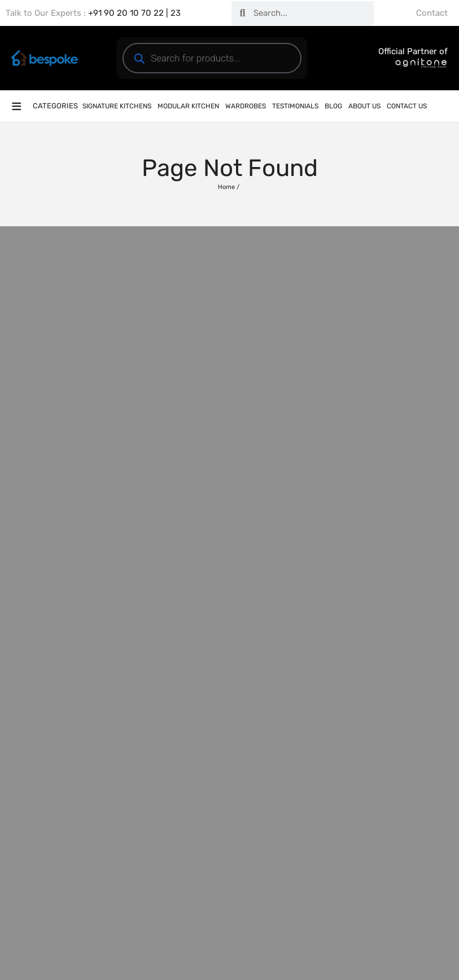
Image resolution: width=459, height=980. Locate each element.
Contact (432, 13)
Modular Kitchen (188, 106)
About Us (364, 106)
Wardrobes (246, 106)
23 (176, 13)
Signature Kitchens (117, 106)
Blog (333, 106)
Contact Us (407, 106)
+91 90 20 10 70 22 (126, 13)
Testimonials (295, 106)
